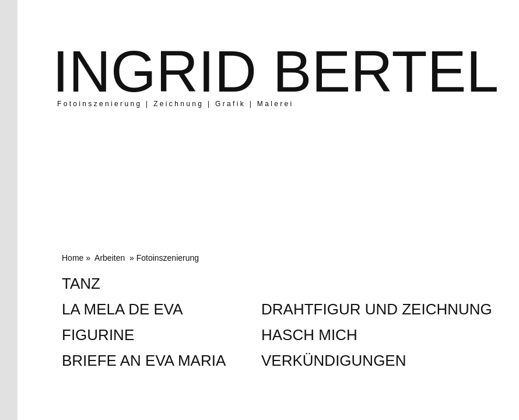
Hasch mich (309, 335)
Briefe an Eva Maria (144, 360)
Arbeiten (110, 258)
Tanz (81, 283)
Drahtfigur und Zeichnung (377, 309)
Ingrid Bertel (276, 71)
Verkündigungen (334, 360)
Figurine (98, 335)
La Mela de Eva (122, 309)
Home (73, 258)
